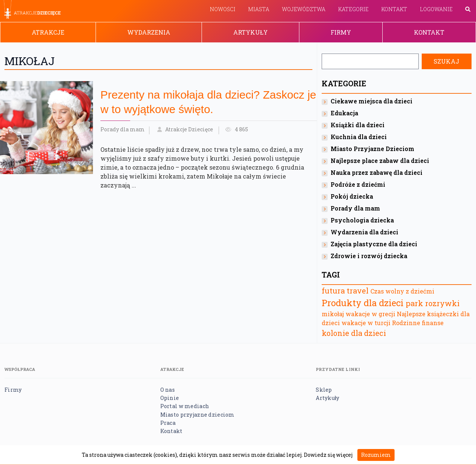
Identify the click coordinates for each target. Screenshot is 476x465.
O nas (168, 390)
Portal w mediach (185, 406)
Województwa (304, 9)
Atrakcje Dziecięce (189, 129)
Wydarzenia (149, 32)
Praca (168, 423)
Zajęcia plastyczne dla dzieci (374, 244)
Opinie (170, 398)
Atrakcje (48, 32)
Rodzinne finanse (418, 323)
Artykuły (250, 32)
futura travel (345, 291)
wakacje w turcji (366, 323)
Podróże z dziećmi (358, 184)
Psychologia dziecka (362, 220)
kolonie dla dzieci (354, 333)
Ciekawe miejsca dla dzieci (372, 101)
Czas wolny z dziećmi (402, 291)
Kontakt (394, 9)
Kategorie (353, 9)
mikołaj (333, 314)
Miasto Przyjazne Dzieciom (372, 149)
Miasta (259, 9)
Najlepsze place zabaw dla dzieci (380, 161)
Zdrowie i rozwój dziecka (369, 256)
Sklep (324, 390)
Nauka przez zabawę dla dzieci (377, 172)
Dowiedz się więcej (328, 455)
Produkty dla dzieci (363, 303)
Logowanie (436, 9)
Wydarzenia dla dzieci (364, 232)
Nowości (223, 9)
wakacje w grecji (370, 314)
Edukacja (344, 113)
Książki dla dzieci (358, 125)
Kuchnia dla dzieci (359, 137)
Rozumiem (376, 455)
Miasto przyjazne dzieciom (197, 415)
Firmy (341, 32)
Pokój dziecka (352, 196)
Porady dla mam (123, 129)
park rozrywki (433, 303)
